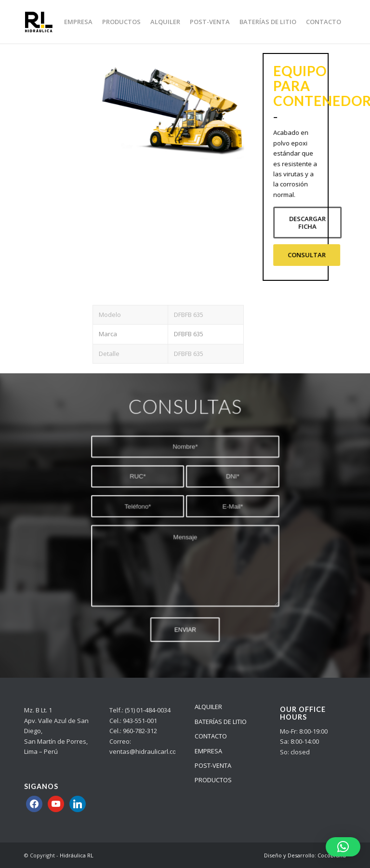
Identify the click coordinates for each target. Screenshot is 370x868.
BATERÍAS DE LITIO (221, 722)
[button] (343, 847)
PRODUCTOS (213, 780)
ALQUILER (208, 707)
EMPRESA (208, 751)
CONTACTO (211, 736)
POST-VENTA (213, 765)
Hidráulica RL (77, 855)
